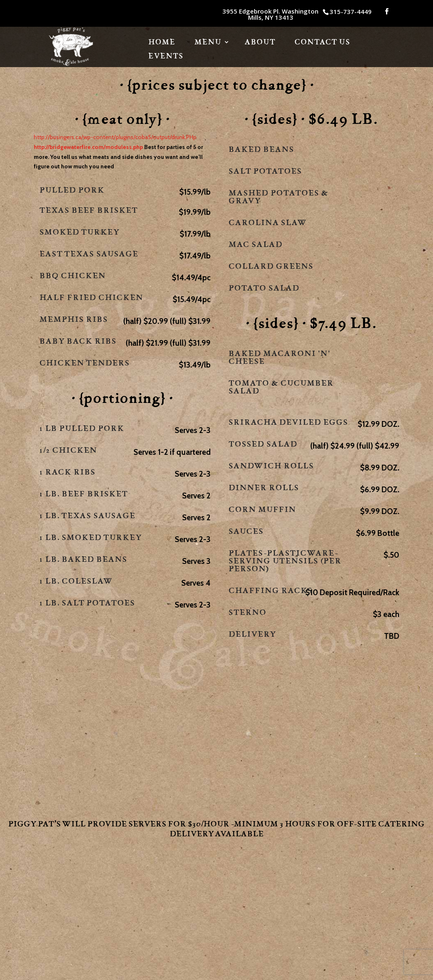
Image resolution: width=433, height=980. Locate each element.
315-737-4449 (351, 12)
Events (166, 57)
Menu (208, 43)
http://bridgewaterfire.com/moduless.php (88, 147)
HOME (162, 43)
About (260, 43)
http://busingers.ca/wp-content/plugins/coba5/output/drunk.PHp (115, 137)
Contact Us (322, 43)
